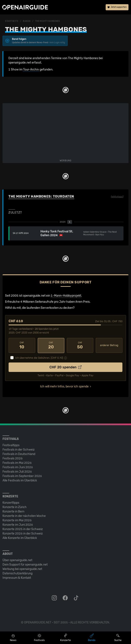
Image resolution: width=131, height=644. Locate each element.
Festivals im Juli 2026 (17, 471)
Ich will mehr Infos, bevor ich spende (64, 386)
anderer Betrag (109, 345)
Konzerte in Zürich (15, 507)
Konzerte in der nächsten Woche (24, 516)
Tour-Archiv (31, 70)
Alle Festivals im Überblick (20, 480)
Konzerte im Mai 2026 (17, 520)
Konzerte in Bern (13, 511)
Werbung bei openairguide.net (22, 569)
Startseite (12, 21)
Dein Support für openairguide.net (25, 564)
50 (80, 345)
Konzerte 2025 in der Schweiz (23, 529)
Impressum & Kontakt (17, 578)
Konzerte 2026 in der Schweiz (23, 533)
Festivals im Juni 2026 (18, 467)
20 (51, 345)
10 (22, 345)
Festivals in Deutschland (19, 454)
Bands (27, 21)
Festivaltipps (11, 445)
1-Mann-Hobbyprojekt (66, 296)
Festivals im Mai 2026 (17, 463)
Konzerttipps (11, 503)
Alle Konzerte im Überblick (20, 538)
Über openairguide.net (17, 560)
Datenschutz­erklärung (18, 573)
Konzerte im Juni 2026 (18, 525)
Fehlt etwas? (117, 197)
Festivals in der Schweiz (19, 449)
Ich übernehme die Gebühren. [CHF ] (39, 358)
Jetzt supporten (117, 7)
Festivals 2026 (13, 458)
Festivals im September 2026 (22, 476)
